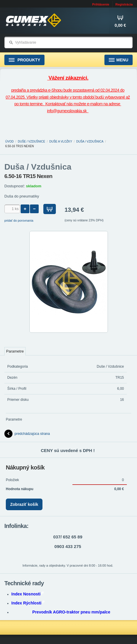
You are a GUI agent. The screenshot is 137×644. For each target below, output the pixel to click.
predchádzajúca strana (27, 434)
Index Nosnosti (27, 594)
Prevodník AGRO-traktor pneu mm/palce (71, 612)
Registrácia (124, 4)
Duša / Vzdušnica (90, 142)
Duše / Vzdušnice (31, 142)
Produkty (24, 60)
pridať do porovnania (19, 220)
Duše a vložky (61, 142)
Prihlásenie (101, 4)
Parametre (15, 351)
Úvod (9, 142)
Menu (119, 60)
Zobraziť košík (24, 504)
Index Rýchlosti (28, 603)
